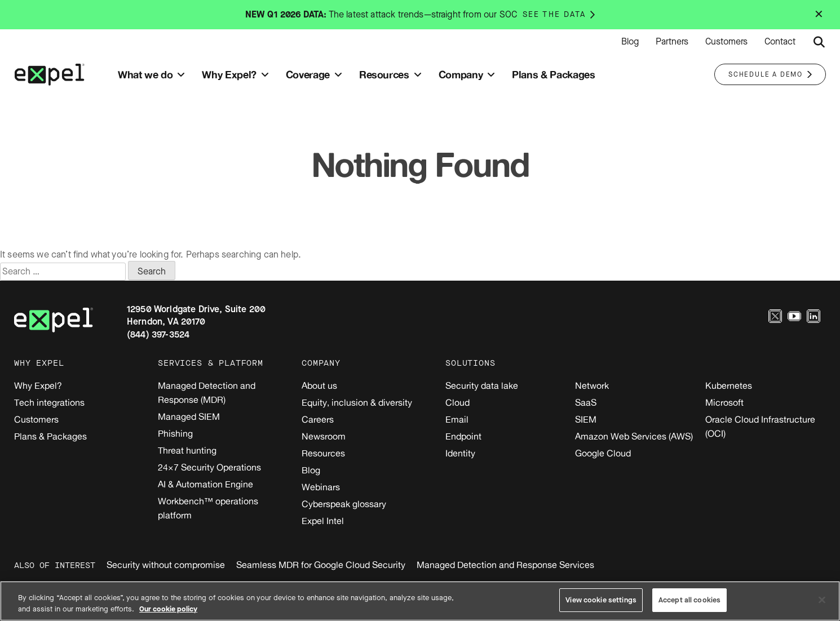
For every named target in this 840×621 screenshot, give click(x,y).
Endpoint (463, 436)
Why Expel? (38, 385)
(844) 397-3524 (158, 334)
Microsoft (724, 402)
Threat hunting (187, 450)
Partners (672, 42)
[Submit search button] (819, 42)
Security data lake (482, 385)
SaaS (586, 402)
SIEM (586, 419)
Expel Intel (323, 521)
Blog (630, 42)
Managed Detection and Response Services (505, 565)
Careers (318, 419)
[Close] (822, 600)
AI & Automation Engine (205, 484)
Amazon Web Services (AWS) (634, 436)
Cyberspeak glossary (344, 504)
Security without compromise (166, 565)
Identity (460, 453)
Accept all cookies (689, 600)
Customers (726, 42)
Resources (323, 453)
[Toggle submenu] (181, 75)
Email (457, 419)
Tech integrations (49, 402)
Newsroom (324, 436)
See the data (554, 14)
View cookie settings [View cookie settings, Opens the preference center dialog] (601, 600)
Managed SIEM (189, 416)
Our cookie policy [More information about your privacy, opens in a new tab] (168, 609)
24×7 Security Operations (209, 467)
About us (319, 385)
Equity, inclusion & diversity (357, 402)
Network (592, 385)
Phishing (175, 433)
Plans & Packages (50, 436)
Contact (780, 42)
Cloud (457, 402)
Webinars (321, 487)
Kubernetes (729, 385)
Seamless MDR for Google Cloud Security (321, 565)
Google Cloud (603, 453)
